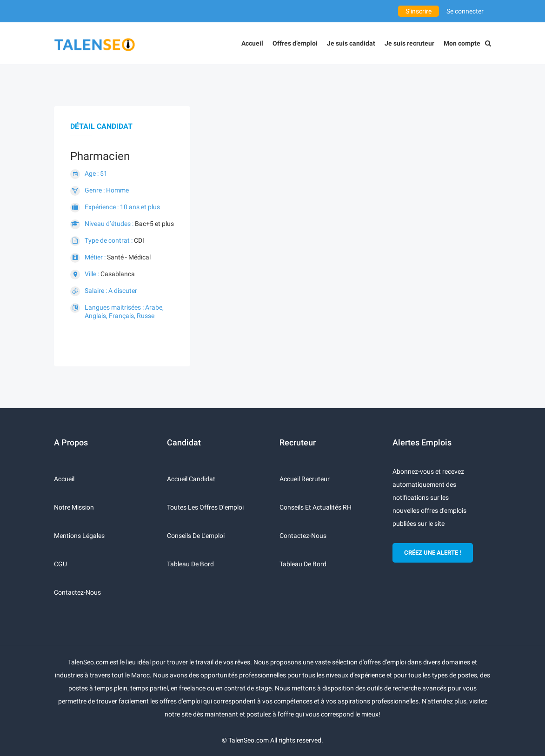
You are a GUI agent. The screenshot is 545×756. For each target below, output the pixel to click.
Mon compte (462, 43)
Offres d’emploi (295, 43)
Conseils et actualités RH (316, 507)
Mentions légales (79, 536)
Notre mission (74, 507)
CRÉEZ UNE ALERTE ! (433, 553)
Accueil (252, 43)
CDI (139, 240)
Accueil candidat (191, 479)
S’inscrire (419, 11)
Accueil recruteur (305, 479)
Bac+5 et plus (154, 224)
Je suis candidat (351, 43)
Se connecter (465, 11)
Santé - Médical (129, 257)
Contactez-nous (77, 592)
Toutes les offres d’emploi (205, 507)
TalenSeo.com (249, 740)
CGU (60, 564)
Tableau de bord (190, 564)
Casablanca (118, 274)
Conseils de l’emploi (196, 536)
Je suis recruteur (409, 43)
